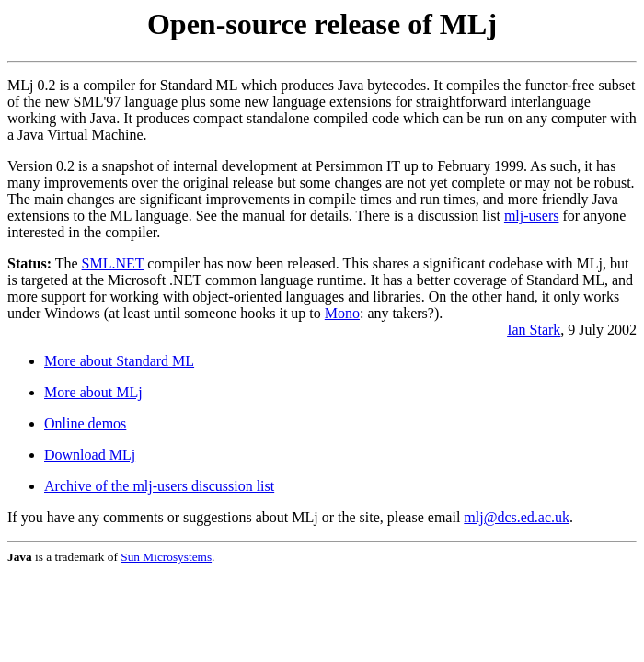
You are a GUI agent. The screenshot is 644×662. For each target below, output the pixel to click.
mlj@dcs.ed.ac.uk (517, 517)
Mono (342, 313)
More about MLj (93, 392)
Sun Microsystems (166, 557)
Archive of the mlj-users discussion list (159, 486)
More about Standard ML (119, 361)
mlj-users (532, 216)
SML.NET (113, 263)
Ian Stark (534, 330)
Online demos (85, 423)
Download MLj (90, 455)
